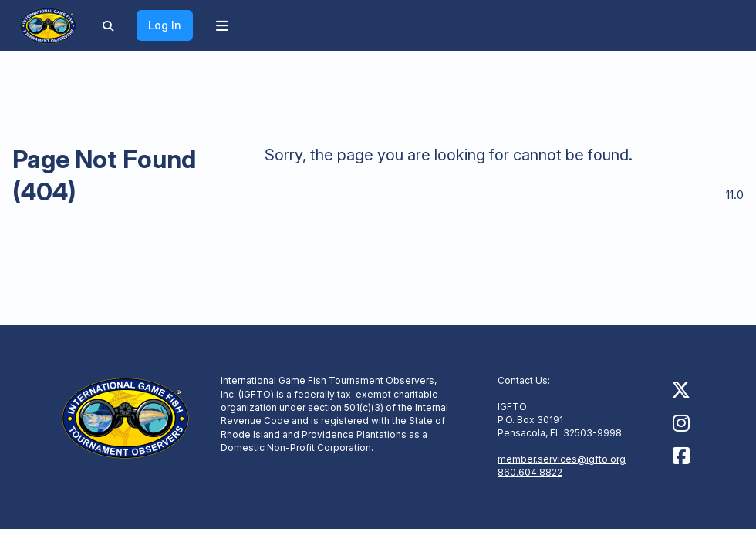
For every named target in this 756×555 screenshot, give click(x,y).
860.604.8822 (530, 472)
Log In (165, 25)
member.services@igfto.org (562, 459)
